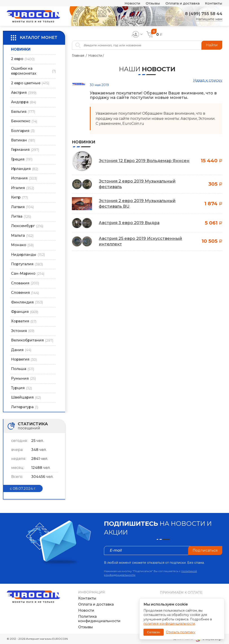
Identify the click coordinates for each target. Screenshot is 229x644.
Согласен (154, 632)
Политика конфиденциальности (99, 619)
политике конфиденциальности (169, 624)
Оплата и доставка (183, 3)
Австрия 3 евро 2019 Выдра (129, 223)
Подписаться (205, 550)
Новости (132, 3)
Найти (212, 45)
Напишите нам (209, 19)
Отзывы (153, 3)
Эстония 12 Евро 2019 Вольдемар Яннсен (144, 161)
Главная (78, 56)
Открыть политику (181, 632)
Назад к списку (208, 80)
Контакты (214, 3)
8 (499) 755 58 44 (204, 14)
